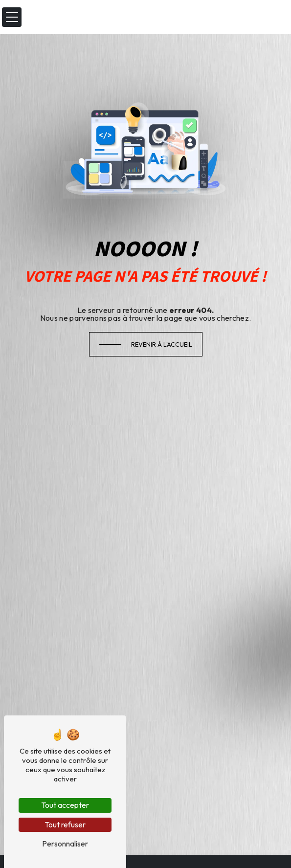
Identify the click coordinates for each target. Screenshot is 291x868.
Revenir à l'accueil (162, 344)
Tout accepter (65, 805)
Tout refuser (65, 824)
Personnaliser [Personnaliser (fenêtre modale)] (65, 844)
